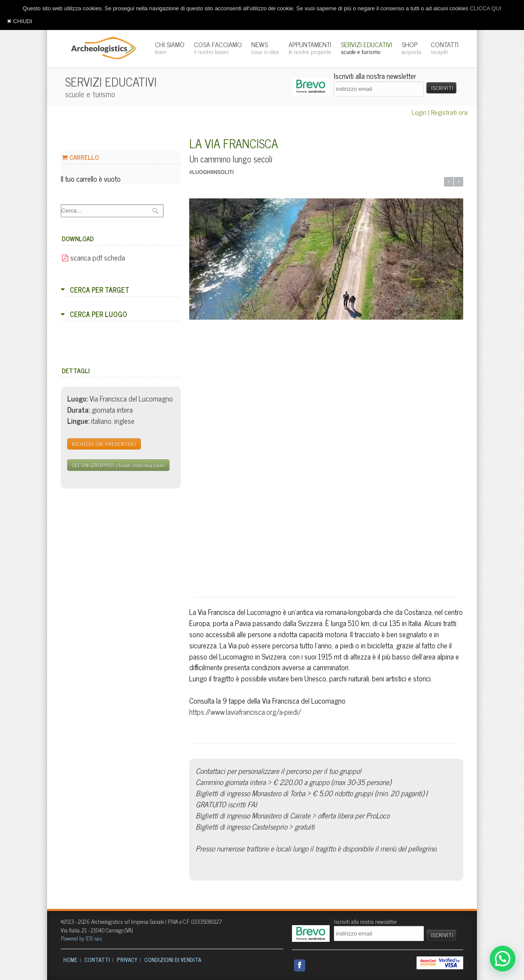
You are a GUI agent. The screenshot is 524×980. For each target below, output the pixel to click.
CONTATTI (445, 47)
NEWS (265, 47)
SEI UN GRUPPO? (118, 465)
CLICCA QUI (485, 8)
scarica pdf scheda (94, 257)
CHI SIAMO (170, 47)
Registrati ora (449, 112)
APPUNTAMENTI (310, 47)
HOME (70, 960)
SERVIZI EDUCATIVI (366, 47)
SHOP (411, 47)
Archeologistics (101, 47)
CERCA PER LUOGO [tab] (94, 314)
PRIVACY (127, 960)
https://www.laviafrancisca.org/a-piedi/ (245, 712)
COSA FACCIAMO (218, 47)
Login (419, 112)
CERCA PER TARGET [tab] (95, 290)
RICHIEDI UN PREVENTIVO (104, 444)
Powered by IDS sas (81, 938)
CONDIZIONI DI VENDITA (173, 960)
